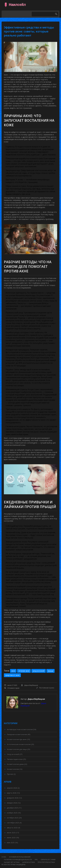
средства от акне (12, 675)
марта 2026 (13, 793)
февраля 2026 (14, 798)
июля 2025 (13, 833)
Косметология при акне (18, 739)
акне (13, 671)
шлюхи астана (29, 862)
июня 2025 (13, 838)
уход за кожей (39, 671)
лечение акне (24, 671)
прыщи (50, 671)
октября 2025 (14, 818)
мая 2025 (12, 843)
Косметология (15, 769)
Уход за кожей (15, 754)
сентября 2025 (14, 823)
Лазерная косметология (19, 734)
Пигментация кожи (16, 759)
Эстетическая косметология (20, 744)
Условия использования (20, 857)
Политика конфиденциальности (18, 860)
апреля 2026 (13, 788)
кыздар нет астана (12, 862)
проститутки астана (46, 862)
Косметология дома (17, 764)
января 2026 (14, 803)
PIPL (36, 860)
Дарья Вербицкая (36, 699)
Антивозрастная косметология (22, 729)
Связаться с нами (48, 860)
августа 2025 (13, 828)
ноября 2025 (14, 813)
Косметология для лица (19, 749)
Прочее (11, 774)
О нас (4, 857)
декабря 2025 (14, 808)
